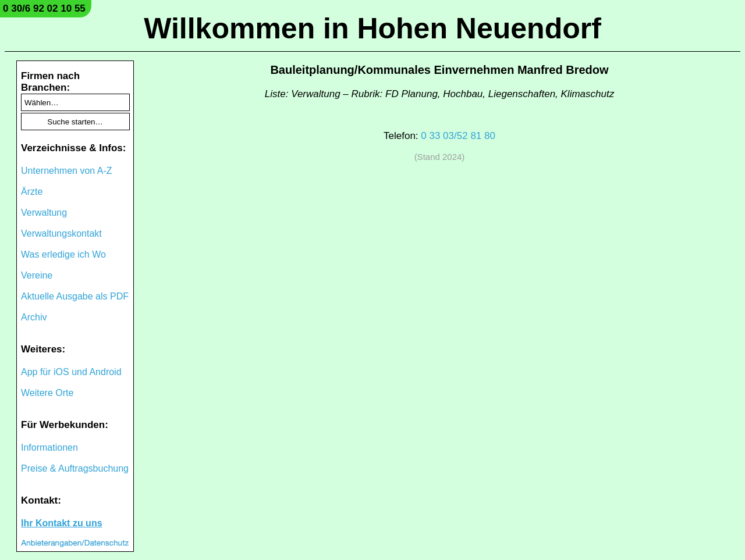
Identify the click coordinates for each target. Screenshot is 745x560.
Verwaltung (44, 213)
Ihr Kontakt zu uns (62, 523)
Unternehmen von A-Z (67, 171)
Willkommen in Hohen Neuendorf (372, 28)
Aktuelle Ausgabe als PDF (75, 296)
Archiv (34, 317)
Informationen (49, 447)
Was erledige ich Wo (63, 254)
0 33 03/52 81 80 (458, 136)
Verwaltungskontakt (61, 233)
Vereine (37, 275)
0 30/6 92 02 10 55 (44, 8)
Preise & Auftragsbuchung (75, 468)
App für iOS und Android (71, 372)
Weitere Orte (47, 393)
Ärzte (32, 192)
